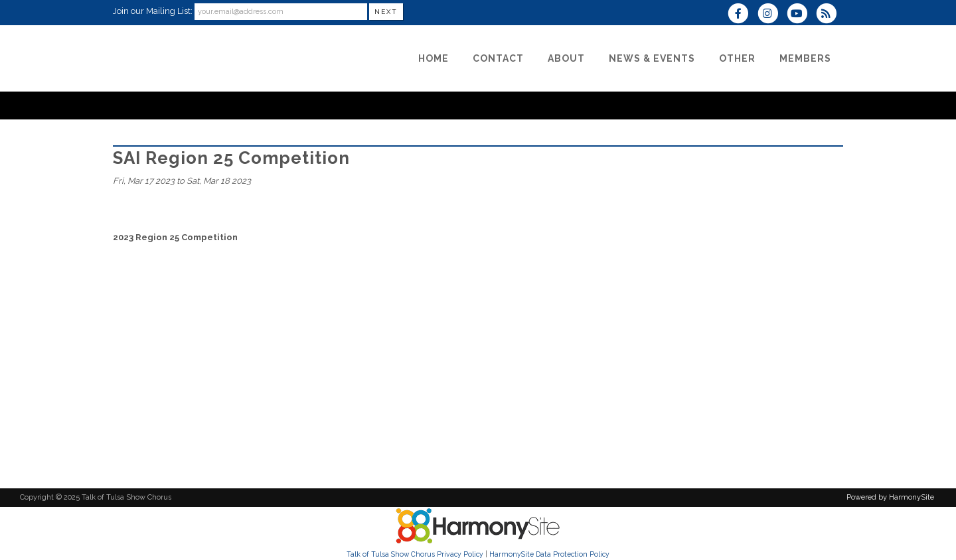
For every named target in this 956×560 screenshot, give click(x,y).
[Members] (805, 58)
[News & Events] (652, 58)
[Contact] (498, 58)
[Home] (434, 58)
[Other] (737, 58)
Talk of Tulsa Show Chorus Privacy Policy (415, 554)
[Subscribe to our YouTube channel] (801, 15)
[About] (566, 58)
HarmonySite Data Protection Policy (549, 554)
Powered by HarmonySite (890, 497)
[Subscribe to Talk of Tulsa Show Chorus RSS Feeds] (830, 15)
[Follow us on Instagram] (771, 15)
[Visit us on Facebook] (742, 15)
